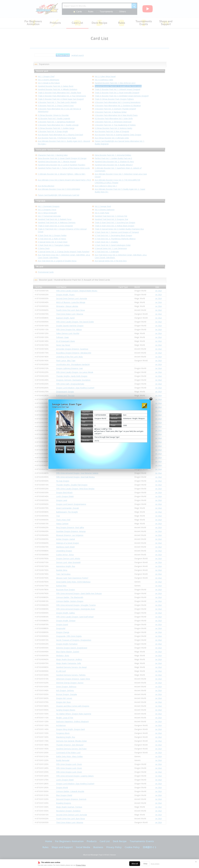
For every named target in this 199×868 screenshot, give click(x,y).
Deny (145, 864)
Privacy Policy (81, 865)
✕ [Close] (196, 862)
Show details (155, 864)
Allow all (135, 864)
